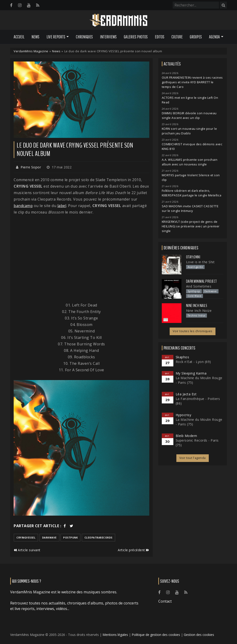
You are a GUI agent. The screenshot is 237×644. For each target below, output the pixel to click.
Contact (165, 601)
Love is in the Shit (200, 262)
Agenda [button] (214, 37)
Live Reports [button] (56, 37)
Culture (177, 37)
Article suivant (27, 550)
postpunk (70, 538)
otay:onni (193, 257)
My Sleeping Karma (191, 373)
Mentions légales (115, 635)
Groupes (196, 37)
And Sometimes (199, 286)
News (35, 37)
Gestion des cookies (199, 635)
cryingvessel (26, 538)
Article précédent (134, 550)
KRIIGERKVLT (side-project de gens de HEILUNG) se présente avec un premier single (191, 226)
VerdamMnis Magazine (31, 51)
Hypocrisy (184, 415)
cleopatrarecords (98, 538)
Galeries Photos (136, 37)
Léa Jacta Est (186, 394)
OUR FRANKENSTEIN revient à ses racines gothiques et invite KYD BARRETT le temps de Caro (192, 82)
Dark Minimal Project (201, 281)
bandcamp (23, 206)
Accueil (19, 37)
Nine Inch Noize (199, 311)
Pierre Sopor (31, 167)
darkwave (49, 538)
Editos (160, 37)
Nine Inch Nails (197, 306)
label (62, 206)
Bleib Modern (186, 436)
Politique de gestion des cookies (156, 635)
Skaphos (182, 357)
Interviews (108, 37)
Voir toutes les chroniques (193, 331)
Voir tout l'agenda (193, 458)
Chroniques (84, 37)
